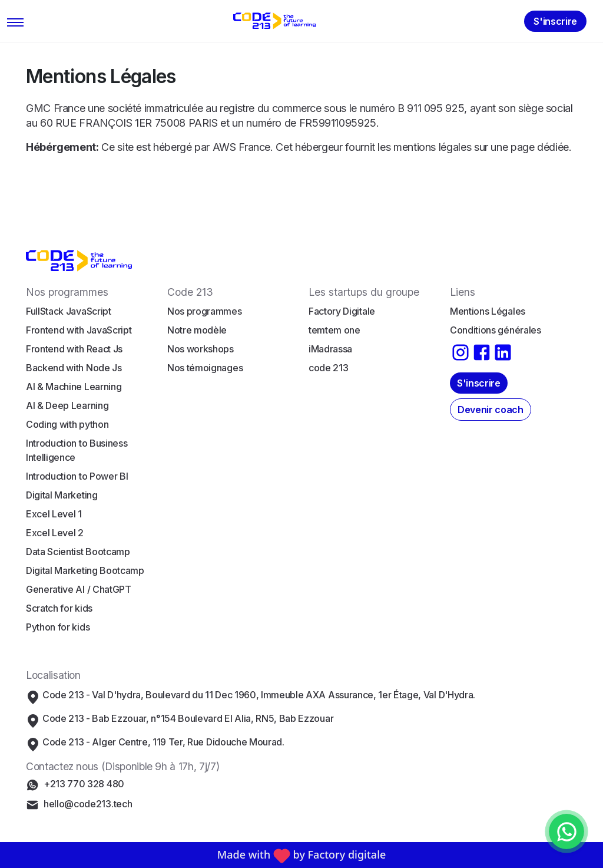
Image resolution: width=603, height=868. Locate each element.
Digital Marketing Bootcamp (85, 570)
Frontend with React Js (74, 349)
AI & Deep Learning (67, 405)
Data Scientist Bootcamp (78, 552)
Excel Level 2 (55, 533)
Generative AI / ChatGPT (79, 589)
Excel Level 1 (54, 514)
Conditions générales (496, 330)
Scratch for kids (59, 608)
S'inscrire (555, 21)
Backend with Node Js (74, 368)
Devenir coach (491, 410)
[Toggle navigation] (16, 21)
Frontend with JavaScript (79, 330)
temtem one (334, 330)
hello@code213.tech (88, 804)
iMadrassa (330, 349)
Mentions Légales (488, 311)
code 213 (328, 368)
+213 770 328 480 (84, 784)
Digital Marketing (62, 495)
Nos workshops (201, 349)
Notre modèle (197, 330)
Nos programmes (205, 311)
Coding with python (67, 424)
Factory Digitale (342, 311)
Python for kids (58, 627)
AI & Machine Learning (74, 387)
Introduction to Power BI (77, 476)
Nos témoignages (205, 368)
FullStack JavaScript (69, 311)
